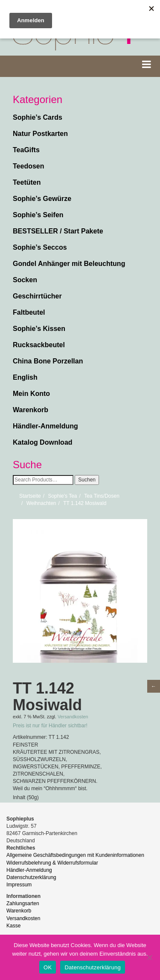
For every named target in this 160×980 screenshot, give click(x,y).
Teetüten (27, 182)
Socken (25, 280)
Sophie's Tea (62, 496)
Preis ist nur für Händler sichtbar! (50, 726)
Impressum (19, 885)
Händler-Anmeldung (45, 426)
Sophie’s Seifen (38, 215)
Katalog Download (43, 442)
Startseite (30, 496)
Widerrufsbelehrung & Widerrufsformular (52, 863)
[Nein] (149, 957)
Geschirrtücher (37, 296)
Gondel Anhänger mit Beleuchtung (69, 264)
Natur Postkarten (40, 134)
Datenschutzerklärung (31, 877)
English (25, 377)
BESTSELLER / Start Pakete (58, 231)
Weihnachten (41, 503)
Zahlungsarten (23, 903)
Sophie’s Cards (38, 117)
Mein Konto (31, 394)
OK (48, 967)
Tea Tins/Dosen (102, 496)
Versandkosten (73, 717)
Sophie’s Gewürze (42, 199)
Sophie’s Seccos (40, 247)
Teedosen (29, 166)
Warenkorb (31, 410)
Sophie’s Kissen (39, 329)
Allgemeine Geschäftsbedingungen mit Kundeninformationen (75, 855)
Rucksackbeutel (39, 345)
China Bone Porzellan (48, 361)
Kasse (13, 926)
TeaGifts (26, 150)
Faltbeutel (29, 312)
